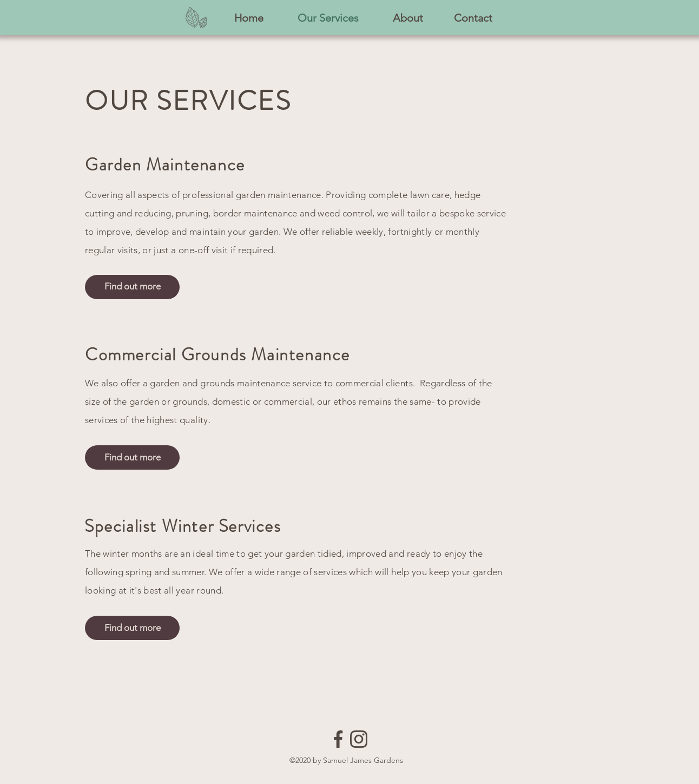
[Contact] (473, 18)
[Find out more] (132, 287)
